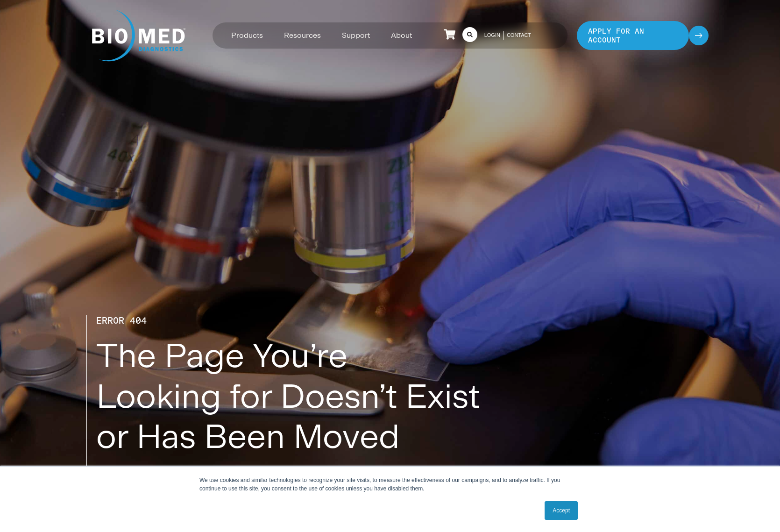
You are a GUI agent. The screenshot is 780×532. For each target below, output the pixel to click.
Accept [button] (561, 511)
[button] (247, 35)
